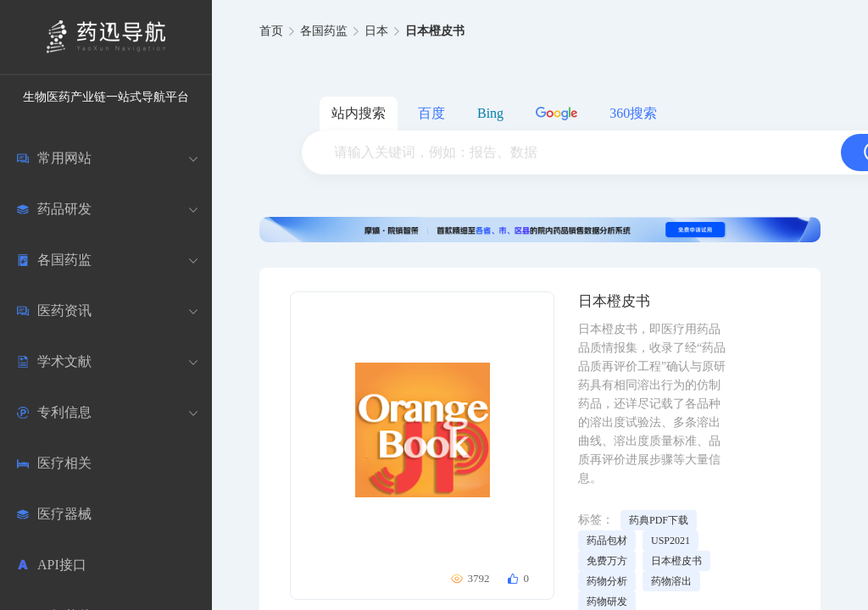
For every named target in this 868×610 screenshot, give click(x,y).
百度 (431, 113)
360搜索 (633, 113)
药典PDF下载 (659, 520)
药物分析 (607, 581)
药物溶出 (671, 581)
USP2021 (670, 541)
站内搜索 (359, 113)
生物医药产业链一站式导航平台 (106, 97)
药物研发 (607, 602)
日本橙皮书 (676, 561)
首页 (271, 31)
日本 (376, 31)
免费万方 (607, 561)
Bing (490, 113)
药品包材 (607, 541)
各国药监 (324, 31)
